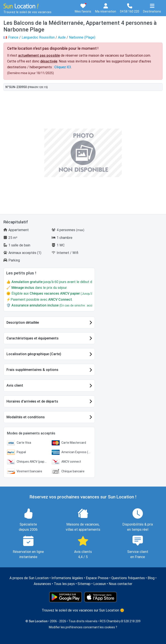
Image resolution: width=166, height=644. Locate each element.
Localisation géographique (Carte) (34, 354)
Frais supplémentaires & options (32, 370)
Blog (151, 578)
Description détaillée (23, 323)
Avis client (15, 385)
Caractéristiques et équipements (33, 338)
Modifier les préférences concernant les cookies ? (83, 627)
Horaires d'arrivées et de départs (32, 401)
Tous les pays (64, 584)
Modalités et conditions (26, 417)
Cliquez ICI (63, 67)
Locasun (100, 584)
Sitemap (84, 584)
